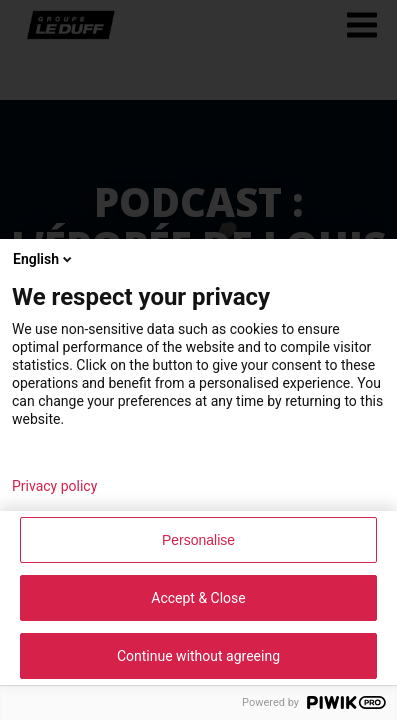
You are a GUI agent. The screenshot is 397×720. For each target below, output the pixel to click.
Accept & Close (198, 598)
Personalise (198, 540)
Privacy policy (54, 486)
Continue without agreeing (198, 656)
